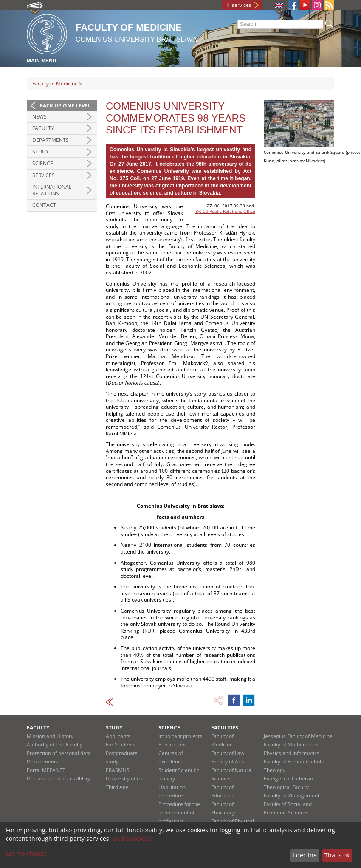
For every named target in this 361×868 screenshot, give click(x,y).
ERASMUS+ (119, 770)
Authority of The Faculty (55, 745)
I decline (305, 855)
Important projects (180, 736)
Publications (173, 745)
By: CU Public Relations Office (225, 211)
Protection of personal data (59, 753)
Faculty (43, 128)
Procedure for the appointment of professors (179, 813)
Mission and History (50, 736)
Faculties (225, 728)
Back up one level (65, 106)
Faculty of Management (292, 796)
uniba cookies (132, 838)
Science (43, 163)
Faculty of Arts (228, 762)
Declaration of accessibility (58, 779)
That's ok (337, 855)
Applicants (118, 736)
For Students (121, 745)
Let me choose (26, 853)
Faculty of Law (228, 753)
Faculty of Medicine (55, 83)
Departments (51, 140)
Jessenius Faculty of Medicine (298, 736)
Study (41, 151)
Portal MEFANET (46, 770)
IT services (239, 5)
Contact (44, 205)
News (39, 117)
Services (44, 175)
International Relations (52, 190)
